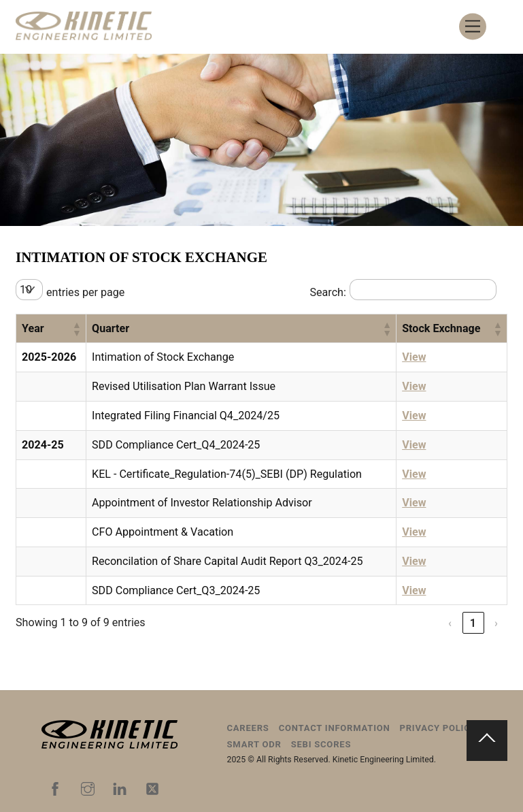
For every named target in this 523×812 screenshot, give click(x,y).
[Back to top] (487, 741)
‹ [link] (450, 623)
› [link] (496, 623)
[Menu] (473, 27)
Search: (327, 292)
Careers (248, 728)
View (414, 357)
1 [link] (473, 623)
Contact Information (335, 728)
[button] (76, 329)
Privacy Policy (438, 728)
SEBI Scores (321, 744)
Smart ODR (254, 744)
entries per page (85, 292)
